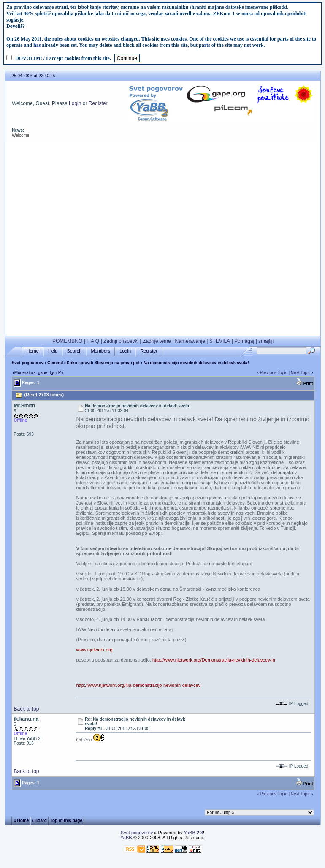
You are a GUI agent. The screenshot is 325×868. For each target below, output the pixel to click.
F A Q (93, 341)
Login (75, 103)
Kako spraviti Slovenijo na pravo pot (103, 363)
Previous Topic (274, 373)
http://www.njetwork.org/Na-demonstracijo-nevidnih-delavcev (138, 685)
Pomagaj (244, 341)
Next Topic (301, 373)
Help (53, 351)
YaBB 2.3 (193, 833)
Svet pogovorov (27, 363)
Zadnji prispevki (121, 341)
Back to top (26, 709)
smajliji (266, 341)
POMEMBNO (67, 341)
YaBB (126, 838)
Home (33, 351)
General (55, 363)
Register (98, 103)
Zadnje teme (157, 341)
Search (74, 351)
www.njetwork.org (94, 650)
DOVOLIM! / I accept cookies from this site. (63, 58)
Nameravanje (190, 341)
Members (100, 351)
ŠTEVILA (220, 341)
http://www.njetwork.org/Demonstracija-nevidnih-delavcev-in (214, 660)
